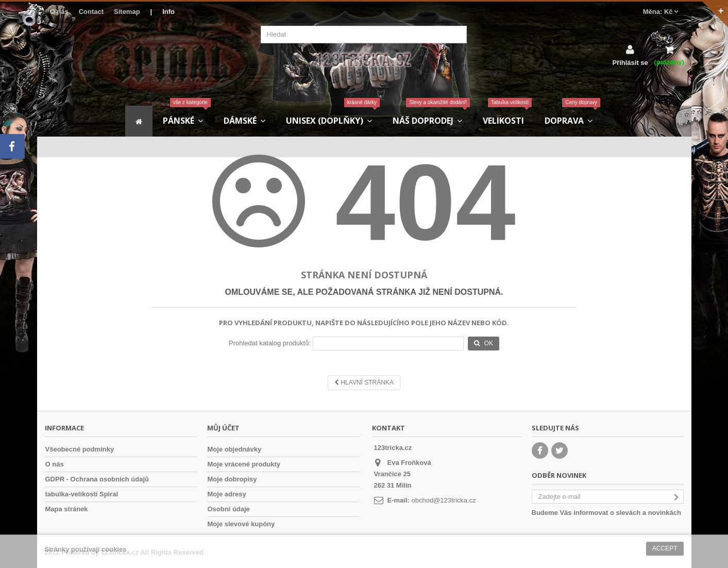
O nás (59, 12)
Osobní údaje (229, 509)
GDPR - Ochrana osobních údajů (97, 479)
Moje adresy (227, 494)
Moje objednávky (235, 449)
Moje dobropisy (232, 479)
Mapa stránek (67, 509)
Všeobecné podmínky (80, 449)
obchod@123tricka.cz (443, 500)
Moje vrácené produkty (244, 464)
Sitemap (127, 12)
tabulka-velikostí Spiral (82, 494)
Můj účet (223, 428)
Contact (91, 12)
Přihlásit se (630, 62)
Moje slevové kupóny (241, 524)
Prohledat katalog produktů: (270, 343)
